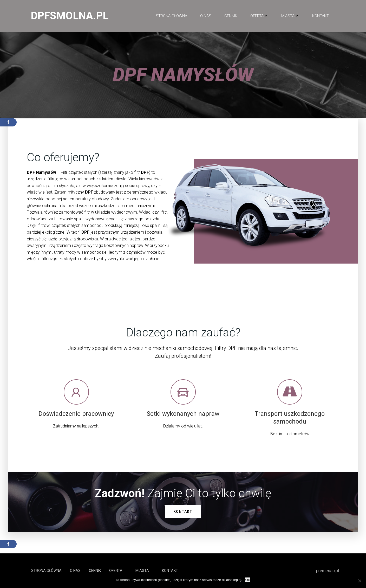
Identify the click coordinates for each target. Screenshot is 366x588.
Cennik (231, 16)
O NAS (206, 16)
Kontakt (321, 16)
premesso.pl (328, 571)
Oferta (259, 16)
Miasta (290, 16)
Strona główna (171, 16)
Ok (248, 580)
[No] (360, 581)
